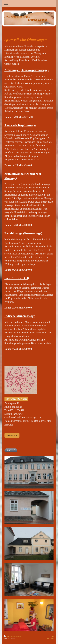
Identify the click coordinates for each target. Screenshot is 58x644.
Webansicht (51, 638)
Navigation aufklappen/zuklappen (29, 4)
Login (52, 636)
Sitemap (19, 636)
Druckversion (10, 636)
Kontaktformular (12, 435)
